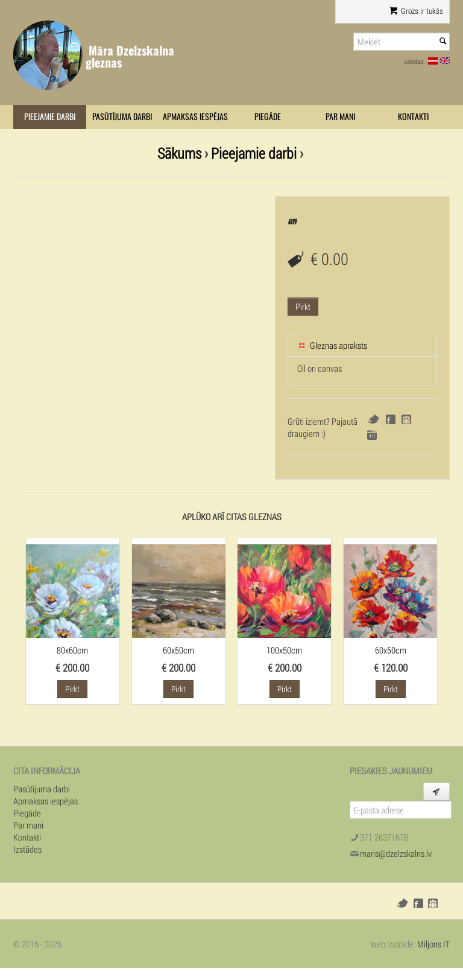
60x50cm (178, 650)
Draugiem (406, 419)
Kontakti (413, 117)
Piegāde (268, 117)
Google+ (372, 435)
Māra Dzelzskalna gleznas (130, 56)
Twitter (373, 419)
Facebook (391, 419)
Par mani (340, 117)
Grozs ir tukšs (416, 11)
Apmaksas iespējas (195, 117)
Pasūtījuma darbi (122, 117)
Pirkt (303, 307)
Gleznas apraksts (332, 345)
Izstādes (27, 849)
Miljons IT (433, 944)
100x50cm (284, 650)
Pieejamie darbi (50, 117)
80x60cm (72, 650)
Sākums (179, 153)
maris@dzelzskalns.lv (396, 853)
